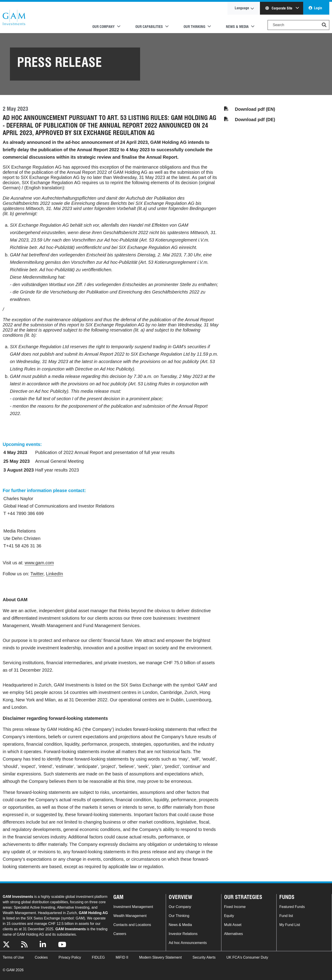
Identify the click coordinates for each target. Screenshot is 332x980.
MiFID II (122, 957)
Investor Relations (183, 934)
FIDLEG (98, 957)
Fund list (286, 916)
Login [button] (318, 8)
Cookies (41, 957)
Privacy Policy (70, 957)
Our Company (180, 907)
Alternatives (234, 934)
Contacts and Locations (132, 925)
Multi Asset (233, 925)
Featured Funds (292, 907)
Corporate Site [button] (279, 8)
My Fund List (290, 925)
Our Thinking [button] (194, 27)
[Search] (298, 25)
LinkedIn (55, 574)
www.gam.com (39, 563)
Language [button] (242, 8)
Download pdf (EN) (255, 109)
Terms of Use (13, 957)
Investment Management (133, 907)
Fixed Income (235, 907)
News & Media (180, 925)
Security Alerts (204, 957)
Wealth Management (130, 916)
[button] (324, 25)
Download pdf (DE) (255, 120)
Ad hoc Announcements (188, 943)
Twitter (37, 574)
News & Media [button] (237, 27)
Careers (120, 934)
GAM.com (14, 18)
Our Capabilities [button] (149, 27)
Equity (229, 916)
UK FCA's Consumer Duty (247, 957)
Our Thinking (179, 916)
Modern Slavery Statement (160, 957)
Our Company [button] (103, 27)
